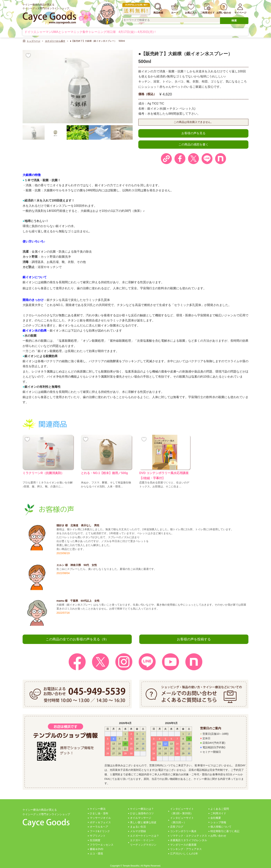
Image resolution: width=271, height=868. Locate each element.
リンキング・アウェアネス (186, 849)
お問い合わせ (218, 836)
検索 (234, 20)
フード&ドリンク (100, 831)
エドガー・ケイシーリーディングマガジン (143, 842)
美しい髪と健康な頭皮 (143, 822)
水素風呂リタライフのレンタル (189, 840)
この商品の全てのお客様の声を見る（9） (77, 639)
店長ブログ (177, 827)
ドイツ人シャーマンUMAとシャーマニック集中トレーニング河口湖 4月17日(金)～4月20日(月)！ (91, 32)
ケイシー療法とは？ (142, 809)
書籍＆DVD (97, 849)
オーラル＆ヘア (99, 827)
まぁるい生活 (138, 827)
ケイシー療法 (98, 809)
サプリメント (98, 836)
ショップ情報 (218, 822)
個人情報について (221, 827)
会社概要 (216, 818)
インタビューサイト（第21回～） (182, 820)
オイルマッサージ (141, 818)
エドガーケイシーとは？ (145, 836)
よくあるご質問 (220, 809)
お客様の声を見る (193, 133)
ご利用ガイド (218, 813)
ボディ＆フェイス (100, 822)
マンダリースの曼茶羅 (183, 845)
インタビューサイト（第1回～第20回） (182, 811)
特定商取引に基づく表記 (225, 831)
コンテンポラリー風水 (183, 831)
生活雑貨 (95, 840)
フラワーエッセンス (102, 845)
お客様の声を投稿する (194, 639)
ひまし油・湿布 (99, 813)
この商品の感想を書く (193, 144)
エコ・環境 (96, 854)
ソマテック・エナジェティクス (189, 836)
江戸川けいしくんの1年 (184, 854)
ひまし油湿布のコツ (142, 813)
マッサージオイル (100, 818)
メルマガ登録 (138, 831)
